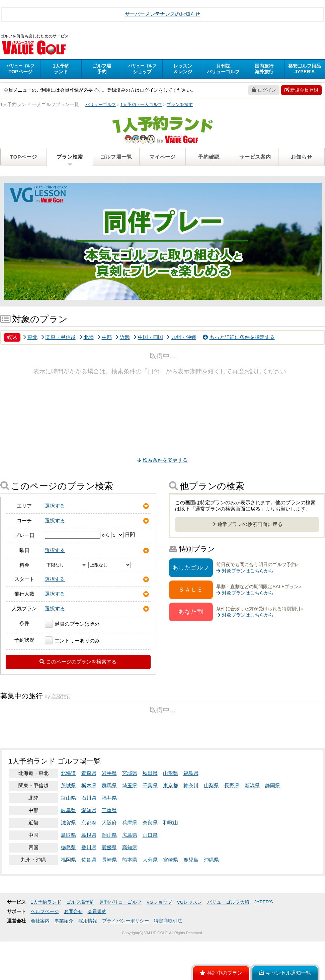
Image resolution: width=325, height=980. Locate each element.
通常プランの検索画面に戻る (247, 525)
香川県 (89, 895)
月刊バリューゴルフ (120, 950)
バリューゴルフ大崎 (228, 950)
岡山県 (109, 883)
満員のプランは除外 (72, 625)
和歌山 (171, 870)
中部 (104, 338)
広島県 (130, 883)
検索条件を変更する (162, 461)
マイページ (162, 158)
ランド (61, 70)
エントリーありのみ (72, 642)
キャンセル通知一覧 (285, 973)
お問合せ (73, 959)
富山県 (68, 846)
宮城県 (130, 821)
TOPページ (23, 158)
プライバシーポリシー (126, 969)
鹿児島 (191, 908)
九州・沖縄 (181, 338)
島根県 (89, 883)
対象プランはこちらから (245, 572)
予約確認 (209, 158)
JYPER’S (264, 950)
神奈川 (191, 833)
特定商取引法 (168, 969)
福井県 (109, 846)
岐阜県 (68, 858)
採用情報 (88, 969)
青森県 (89, 821)
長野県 (232, 833)
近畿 (123, 338)
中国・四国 (148, 338)
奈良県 (150, 870)
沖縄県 (211, 908)
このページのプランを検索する (78, 663)
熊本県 (130, 908)
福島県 (191, 821)
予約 (102, 70)
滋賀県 (68, 870)
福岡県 (68, 908)
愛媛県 (109, 895)
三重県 (109, 858)
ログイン (264, 91)
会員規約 (97, 959)
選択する (55, 507)
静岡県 (273, 833)
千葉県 (150, 833)
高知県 (130, 895)
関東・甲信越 (58, 338)
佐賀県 (89, 908)
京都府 (89, 870)
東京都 (171, 833)
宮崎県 (171, 908)
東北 (30, 338)
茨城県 (68, 833)
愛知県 (89, 858)
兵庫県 (130, 870)
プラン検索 (70, 158)
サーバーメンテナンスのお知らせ (162, 14)
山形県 (171, 821)
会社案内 (40, 969)
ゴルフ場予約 (80, 950)
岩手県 (109, 821)
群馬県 (109, 833)
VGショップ (159, 950)
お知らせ (301, 158)
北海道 (68, 821)
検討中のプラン (221, 973)
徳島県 (68, 895)
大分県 (150, 908)
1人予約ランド (46, 950)
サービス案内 (255, 158)
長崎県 (109, 908)
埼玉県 (130, 833)
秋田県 (150, 821)
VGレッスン (190, 950)
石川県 (89, 846)
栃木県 (89, 833)
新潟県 (252, 833)
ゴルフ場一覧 (116, 158)
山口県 (150, 883)
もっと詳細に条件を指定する (239, 338)
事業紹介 (64, 969)
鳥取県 (68, 883)
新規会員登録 (301, 91)
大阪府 (109, 870)
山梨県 (211, 833)
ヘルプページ (45, 959)
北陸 (86, 338)
